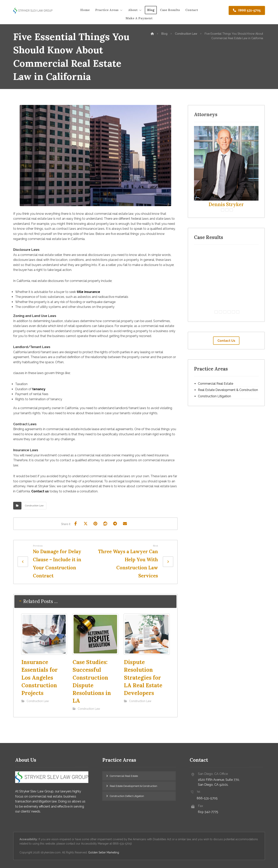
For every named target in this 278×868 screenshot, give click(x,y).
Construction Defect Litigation (127, 796)
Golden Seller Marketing (104, 852)
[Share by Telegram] (115, 524)
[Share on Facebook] (76, 524)
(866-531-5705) (122, 844)
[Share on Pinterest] (95, 524)
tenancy (39, 389)
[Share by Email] (125, 524)
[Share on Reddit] (105, 524)
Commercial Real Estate (216, 384)
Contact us (40, 491)
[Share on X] (86, 524)
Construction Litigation (214, 396)
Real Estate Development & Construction (228, 390)
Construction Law (34, 506)
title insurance (88, 292)
